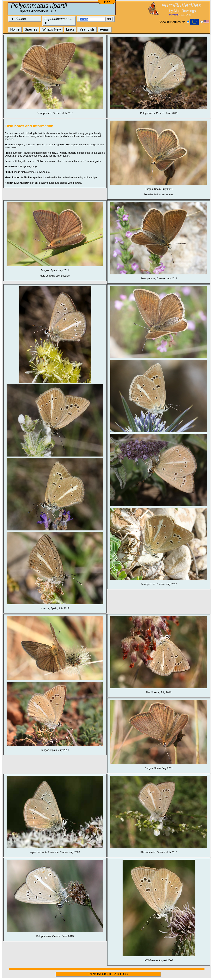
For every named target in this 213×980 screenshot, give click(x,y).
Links (70, 29)
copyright (173, 15)
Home (15, 29)
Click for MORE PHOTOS (108, 974)
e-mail (105, 29)
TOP (107, 2)
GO (109, 19)
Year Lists (87, 29)
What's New (52, 29)
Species (31, 29)
